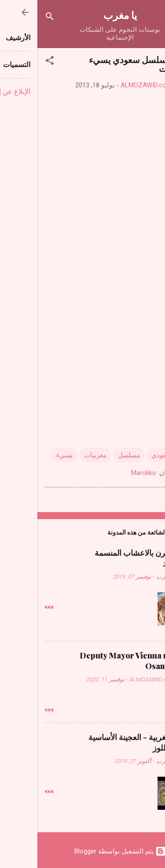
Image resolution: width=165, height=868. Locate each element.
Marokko (106, 473)
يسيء (27, 455)
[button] (12, 62)
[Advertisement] (83, 326)
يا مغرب (83, 15)
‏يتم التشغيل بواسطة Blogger (83, 851)
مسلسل (92, 455)
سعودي (124, 455)
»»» (12, 607)
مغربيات (58, 455)
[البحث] (12, 18)
